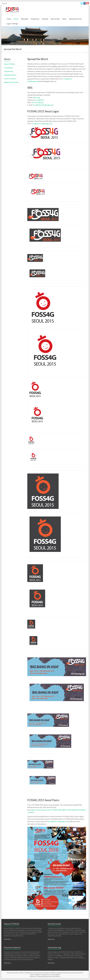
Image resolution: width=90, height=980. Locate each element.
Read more (7, 939)
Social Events (54, 924)
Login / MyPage (12, 24)
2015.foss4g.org (37, 102)
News (64, 19)
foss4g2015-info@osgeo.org (43, 105)
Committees (8, 68)
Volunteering (9, 71)
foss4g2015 (40, 100)
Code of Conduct (10, 79)
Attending (24, 19)
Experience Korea (75, 19)
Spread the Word (10, 75)
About (16, 19)
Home (9, 19)
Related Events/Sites (11, 82)
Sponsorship (55, 19)
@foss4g (37, 97)
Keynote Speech (12, 947)
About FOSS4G (9, 64)
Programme (35, 19)
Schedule (45, 19)
